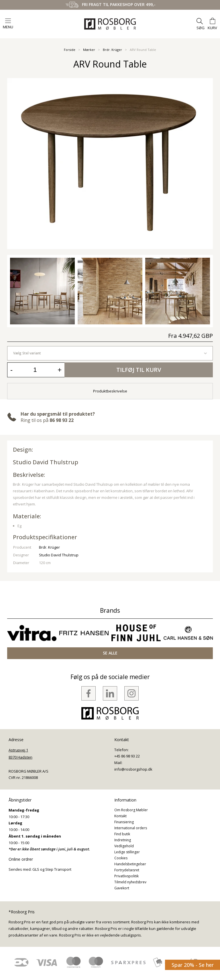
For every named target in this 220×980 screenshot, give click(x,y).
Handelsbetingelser (130, 864)
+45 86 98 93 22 (127, 756)
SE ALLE (110, 653)
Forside (70, 50)
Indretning (123, 840)
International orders (131, 828)
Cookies (121, 858)
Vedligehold (124, 846)
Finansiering (124, 822)
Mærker (89, 50)
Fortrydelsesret (127, 870)
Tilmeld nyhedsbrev (130, 882)
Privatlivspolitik (126, 876)
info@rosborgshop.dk (133, 769)
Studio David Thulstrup (46, 462)
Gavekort (122, 888)
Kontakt (120, 816)
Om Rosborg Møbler (131, 810)
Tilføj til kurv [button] (139, 370)
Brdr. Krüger (112, 50)
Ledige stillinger (127, 852)
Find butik (122, 834)
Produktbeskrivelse (110, 391)
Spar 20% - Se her (193, 965)
